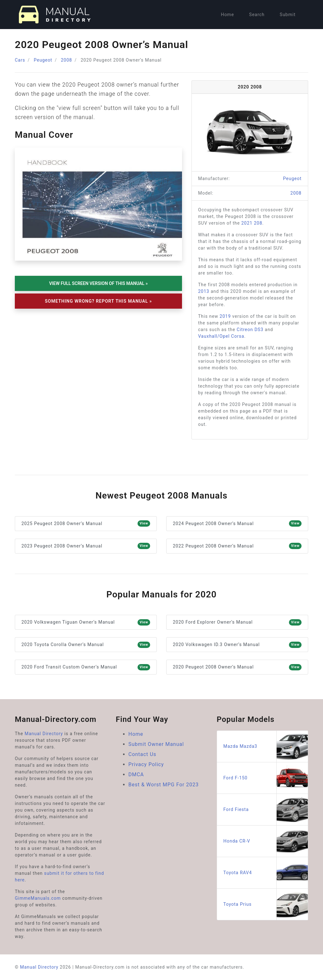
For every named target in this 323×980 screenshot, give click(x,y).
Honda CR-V (266, 841)
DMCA (136, 774)
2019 (225, 316)
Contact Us (142, 754)
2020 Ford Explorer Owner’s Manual (237, 622)
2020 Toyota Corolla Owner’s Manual (86, 645)
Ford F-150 (266, 778)
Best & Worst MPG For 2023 (164, 785)
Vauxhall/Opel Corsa (221, 336)
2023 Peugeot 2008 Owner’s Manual (86, 546)
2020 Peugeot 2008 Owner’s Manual (237, 667)
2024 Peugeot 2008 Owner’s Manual (237, 523)
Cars (20, 60)
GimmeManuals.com (38, 898)
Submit (288, 15)
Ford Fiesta (266, 810)
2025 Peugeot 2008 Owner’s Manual (86, 523)
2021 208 (252, 223)
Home (227, 15)
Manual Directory (44, 734)
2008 (66, 60)
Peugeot (43, 60)
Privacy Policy (146, 764)
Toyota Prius (266, 904)
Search (257, 15)
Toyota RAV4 (266, 873)
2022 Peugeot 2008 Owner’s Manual (237, 546)
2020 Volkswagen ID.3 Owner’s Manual (237, 645)
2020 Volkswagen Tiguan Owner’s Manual (86, 622)
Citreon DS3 (250, 330)
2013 (204, 291)
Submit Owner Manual (156, 744)
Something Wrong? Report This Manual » (98, 301)
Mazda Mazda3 (266, 746)
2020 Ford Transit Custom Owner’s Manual (86, 667)
